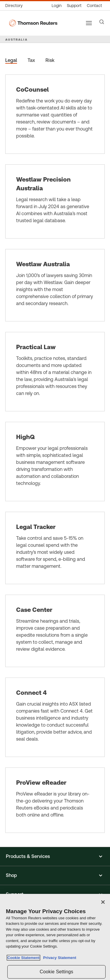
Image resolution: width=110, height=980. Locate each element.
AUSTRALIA (16, 39)
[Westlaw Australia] (55, 285)
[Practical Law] (55, 372)
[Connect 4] (55, 717)
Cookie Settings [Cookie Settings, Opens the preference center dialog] (56, 972)
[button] (55, 857)
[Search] (102, 22)
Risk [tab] (50, 60)
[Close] (103, 902)
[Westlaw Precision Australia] (55, 201)
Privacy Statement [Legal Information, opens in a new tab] (59, 958)
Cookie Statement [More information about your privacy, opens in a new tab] (23, 958)
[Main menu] (89, 23)
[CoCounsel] (55, 114)
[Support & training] (74, 6)
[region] (55, 937)
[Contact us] (94, 6)
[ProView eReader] (55, 800)
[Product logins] (57, 6)
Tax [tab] (31, 60)
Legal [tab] (11, 60)
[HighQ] (55, 462)
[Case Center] (55, 631)
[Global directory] (15, 6)
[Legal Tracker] (55, 548)
